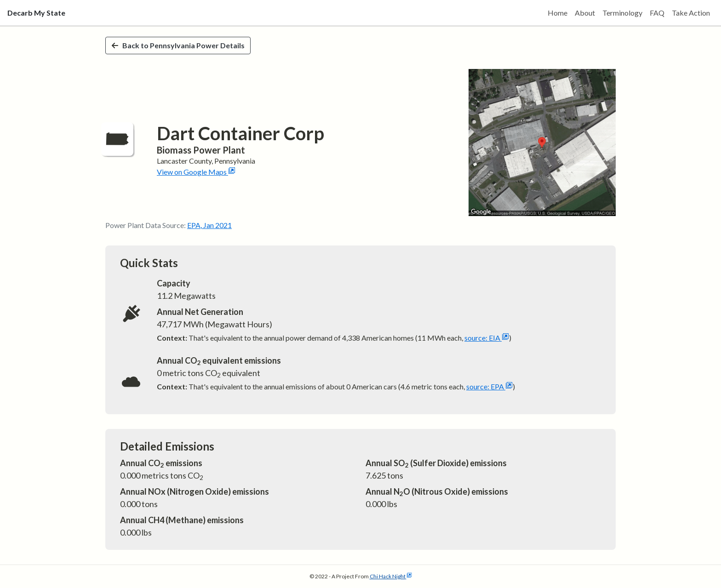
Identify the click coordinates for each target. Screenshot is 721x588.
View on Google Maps (196, 172)
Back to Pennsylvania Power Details (178, 45)
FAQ (657, 13)
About (585, 13)
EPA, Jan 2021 (209, 225)
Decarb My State (36, 13)
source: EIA (487, 338)
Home (558, 13)
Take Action (691, 13)
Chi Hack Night (391, 576)
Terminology (622, 13)
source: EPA (489, 386)
